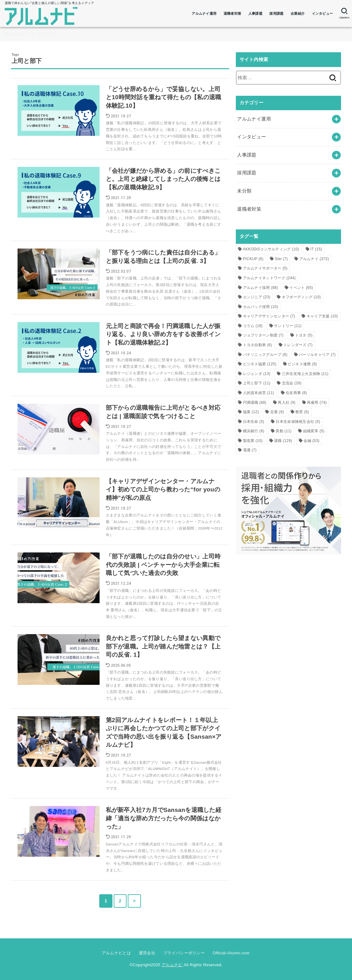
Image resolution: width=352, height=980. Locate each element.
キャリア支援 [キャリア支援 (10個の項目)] (322, 316)
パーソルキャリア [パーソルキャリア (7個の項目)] (317, 355)
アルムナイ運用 (204, 13)
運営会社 (147, 953)
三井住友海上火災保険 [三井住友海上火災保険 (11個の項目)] (305, 374)
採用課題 (276, 13)
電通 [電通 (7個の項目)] (250, 450)
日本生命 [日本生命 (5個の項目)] (254, 422)
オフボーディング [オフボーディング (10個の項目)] (301, 297)
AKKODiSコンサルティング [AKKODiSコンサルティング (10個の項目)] (271, 249)
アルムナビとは (116, 953)
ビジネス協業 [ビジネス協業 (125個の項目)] (260, 364)
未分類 (244, 191)
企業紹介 (298, 13)
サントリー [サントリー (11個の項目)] (288, 326)
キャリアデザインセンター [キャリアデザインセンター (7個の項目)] (269, 316)
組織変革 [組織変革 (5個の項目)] (314, 431)
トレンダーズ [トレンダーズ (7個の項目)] (298, 345)
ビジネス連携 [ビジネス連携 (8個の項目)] (302, 364)
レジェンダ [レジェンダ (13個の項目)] (257, 374)
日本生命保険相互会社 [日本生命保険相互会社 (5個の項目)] (298, 422)
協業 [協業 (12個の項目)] (251, 412)
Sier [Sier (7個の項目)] (281, 259)
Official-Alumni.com (231, 953)
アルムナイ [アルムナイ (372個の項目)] (314, 259)
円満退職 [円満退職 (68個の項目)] (255, 403)
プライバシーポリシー (184, 953)
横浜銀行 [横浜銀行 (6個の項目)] (254, 431)
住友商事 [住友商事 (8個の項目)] (296, 393)
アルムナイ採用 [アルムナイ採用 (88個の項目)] (261, 288)
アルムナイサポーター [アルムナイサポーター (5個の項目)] (265, 268)
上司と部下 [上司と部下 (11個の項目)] (257, 383)
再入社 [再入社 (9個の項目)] (287, 403)
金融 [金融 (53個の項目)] (311, 441)
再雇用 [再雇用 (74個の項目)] (317, 403)
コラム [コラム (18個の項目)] (253, 326)
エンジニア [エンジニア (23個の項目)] (257, 297)
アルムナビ (172, 965)
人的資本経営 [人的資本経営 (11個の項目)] (259, 393)
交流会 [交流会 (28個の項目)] (292, 383)
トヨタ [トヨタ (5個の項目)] (304, 335)
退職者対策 (233, 13)
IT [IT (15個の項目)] (316, 249)
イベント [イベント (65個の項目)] (301, 288)
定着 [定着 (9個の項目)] (277, 412)
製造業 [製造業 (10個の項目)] (253, 441)
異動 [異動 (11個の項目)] (284, 431)
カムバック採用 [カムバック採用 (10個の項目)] (261, 307)
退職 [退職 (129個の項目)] (283, 441)
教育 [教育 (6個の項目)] (302, 412)
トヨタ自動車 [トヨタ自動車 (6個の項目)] (258, 345)
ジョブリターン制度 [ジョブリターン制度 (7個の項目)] (263, 335)
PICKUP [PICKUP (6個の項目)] (253, 259)
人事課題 (255, 13)
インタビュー (323, 13)
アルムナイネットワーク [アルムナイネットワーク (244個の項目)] (269, 278)
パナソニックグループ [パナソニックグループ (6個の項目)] (265, 355)
